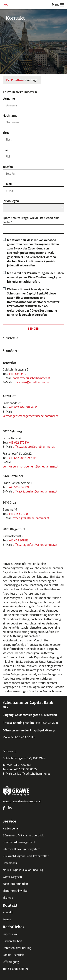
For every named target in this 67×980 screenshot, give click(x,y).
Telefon (8, 167)
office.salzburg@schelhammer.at (34, 447)
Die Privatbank (15, 80)
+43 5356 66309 (19, 487)
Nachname (10, 116)
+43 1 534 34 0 (23, 765)
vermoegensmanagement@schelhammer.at (31, 416)
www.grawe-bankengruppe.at (22, 801)
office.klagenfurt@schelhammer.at (35, 545)
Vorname (9, 99)
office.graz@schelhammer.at (31, 518)
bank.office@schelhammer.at (32, 378)
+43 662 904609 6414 (23, 458)
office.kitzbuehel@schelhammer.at (35, 492)
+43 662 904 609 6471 (23, 407)
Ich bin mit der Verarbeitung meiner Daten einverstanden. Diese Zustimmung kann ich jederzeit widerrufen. (35, 272)
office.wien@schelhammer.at (31, 382)
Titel (6, 133)
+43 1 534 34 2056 (47, 723)
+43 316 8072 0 (18, 514)
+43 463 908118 (19, 540)
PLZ (5, 150)
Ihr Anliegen (11, 201)
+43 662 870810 (19, 443)
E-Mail (7, 184)
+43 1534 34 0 (18, 374)
